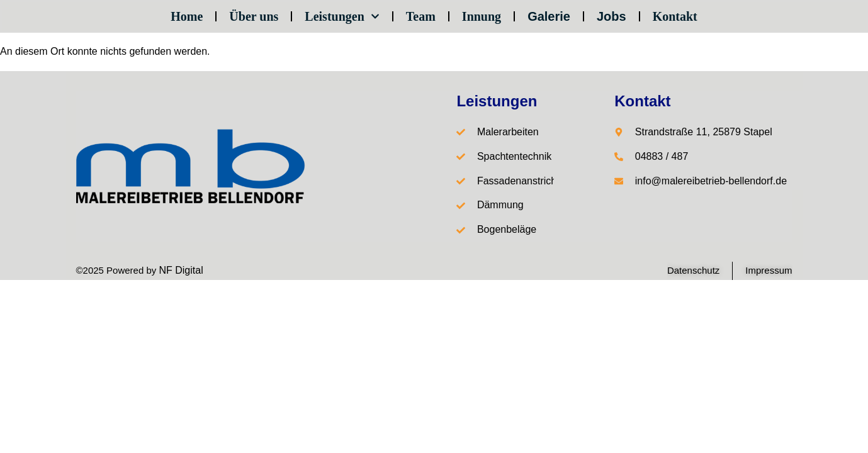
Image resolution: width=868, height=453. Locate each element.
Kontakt (675, 16)
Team (421, 16)
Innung (482, 16)
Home (187, 16)
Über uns (254, 16)
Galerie (549, 16)
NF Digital (181, 270)
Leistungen (342, 16)
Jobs (612, 16)
